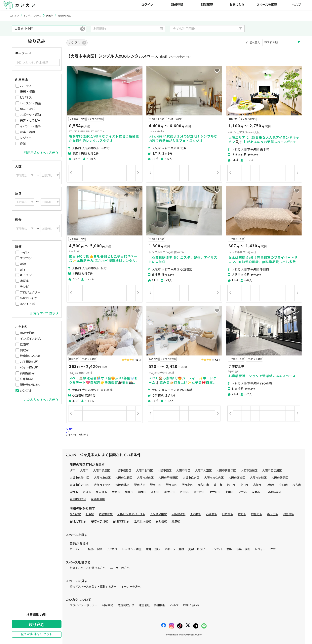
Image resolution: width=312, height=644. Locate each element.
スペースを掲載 (267, 5)
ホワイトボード (30, 304)
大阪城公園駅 (158, 514)
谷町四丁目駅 (121, 521)
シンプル (26, 391)
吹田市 (244, 485)
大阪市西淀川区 (272, 471)
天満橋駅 (196, 514)
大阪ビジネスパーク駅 (131, 514)
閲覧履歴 (207, 5)
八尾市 (87, 492)
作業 (23, 144)
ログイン (147, 5)
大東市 (116, 492)
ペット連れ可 (29, 368)
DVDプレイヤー (30, 298)
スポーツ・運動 (30, 115)
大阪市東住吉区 (214, 478)
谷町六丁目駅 (99, 521)
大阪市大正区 (203, 471)
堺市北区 (187, 485)
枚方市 (297, 485)
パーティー (27, 86)
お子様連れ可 (29, 362)
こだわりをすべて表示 (41, 400)
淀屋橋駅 (289, 514)
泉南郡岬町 (98, 499)
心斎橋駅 (212, 514)
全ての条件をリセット (37, 634)
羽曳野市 (170, 492)
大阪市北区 (122, 485)
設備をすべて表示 (44, 313)
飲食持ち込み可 (30, 356)
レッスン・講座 (30, 103)
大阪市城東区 (145, 478)
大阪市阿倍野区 (168, 478)
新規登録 (177, 5)
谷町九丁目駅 (78, 521)
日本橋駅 (228, 514)
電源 (23, 264)
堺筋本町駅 (106, 514)
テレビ (24, 287)
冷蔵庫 (24, 281)
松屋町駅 (257, 514)
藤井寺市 (199, 492)
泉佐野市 (101, 492)
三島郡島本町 (273, 492)
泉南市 (229, 492)
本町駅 (242, 514)
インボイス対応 (30, 339)
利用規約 (108, 605)
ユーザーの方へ (120, 568)
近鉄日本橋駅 (142, 521)
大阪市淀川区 (258, 478)
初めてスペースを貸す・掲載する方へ (93, 587)
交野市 (243, 492)
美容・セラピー (30, 121)
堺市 (72, 471)
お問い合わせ (191, 605)
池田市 (231, 485)
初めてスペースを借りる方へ (88, 568)
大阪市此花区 (144, 471)
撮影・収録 (27, 92)
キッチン (26, 275)
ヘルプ (297, 5)
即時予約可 (27, 333)
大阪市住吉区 (191, 478)
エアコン (26, 258)
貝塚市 (270, 485)
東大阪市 (215, 492)
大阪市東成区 (102, 478)
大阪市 (84, 471)
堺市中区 (156, 485)
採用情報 (160, 605)
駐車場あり (27, 379)
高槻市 (257, 485)
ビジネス (26, 98)
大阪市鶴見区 (280, 478)
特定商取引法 (126, 605)
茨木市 (74, 492)
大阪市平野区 (102, 485)
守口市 (284, 485)
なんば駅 (75, 514)
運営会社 (144, 605)
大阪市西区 (165, 471)
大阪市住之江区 (79, 485)
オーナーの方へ (131, 587)
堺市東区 (172, 485)
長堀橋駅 (161, 521)
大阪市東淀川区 (79, 478)
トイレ (24, 253)
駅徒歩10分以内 (30, 385)
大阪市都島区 (101, 471)
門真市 (184, 492)
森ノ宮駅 (273, 514)
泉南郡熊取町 (78, 499)
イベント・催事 (30, 126)
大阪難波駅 (178, 514)
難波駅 (176, 521)
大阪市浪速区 (249, 471)
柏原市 (155, 492)
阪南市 (256, 492)
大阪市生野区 (124, 478)
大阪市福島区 (123, 471)
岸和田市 (203, 485)
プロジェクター (30, 292)
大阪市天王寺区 (226, 471)
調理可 (24, 350)
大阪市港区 (183, 471)
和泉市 (129, 492)
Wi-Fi (23, 270)
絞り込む (37, 625)
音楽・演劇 (27, 132)
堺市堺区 (140, 485)
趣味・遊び (27, 109)
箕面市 (142, 492)
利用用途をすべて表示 (41, 153)
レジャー (26, 138)
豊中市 (218, 485)
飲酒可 (24, 345)
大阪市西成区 (237, 478)
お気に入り (237, 5)
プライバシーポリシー (84, 605)
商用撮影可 (27, 373)
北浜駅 (90, 514)
